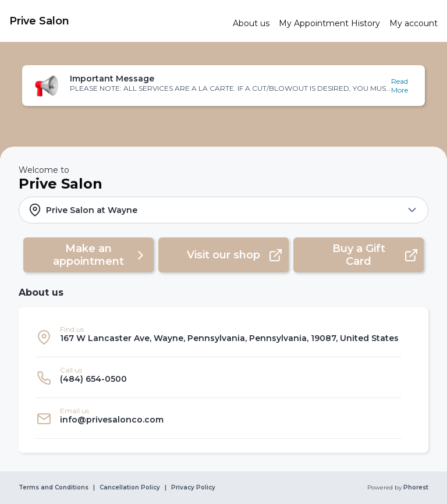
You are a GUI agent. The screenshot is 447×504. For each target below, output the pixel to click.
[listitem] (219, 337)
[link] (116, 21)
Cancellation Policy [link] (130, 488)
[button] (223, 86)
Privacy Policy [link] (193, 488)
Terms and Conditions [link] (54, 488)
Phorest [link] (415, 488)
